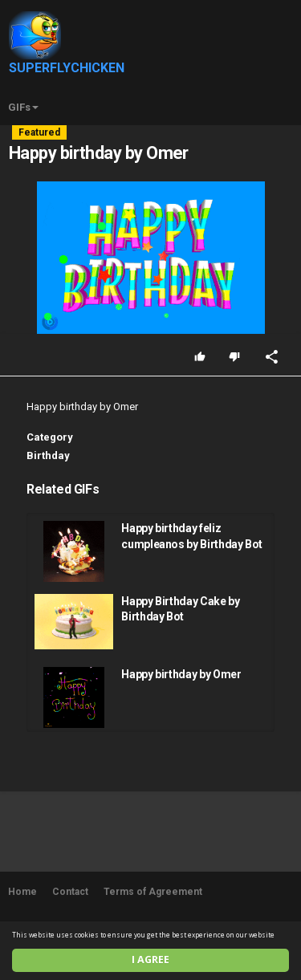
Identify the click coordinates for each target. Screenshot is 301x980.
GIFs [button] (23, 107)
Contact (70, 892)
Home (22, 892)
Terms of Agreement (153, 892)
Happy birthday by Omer (181, 674)
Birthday (48, 455)
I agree (150, 960)
